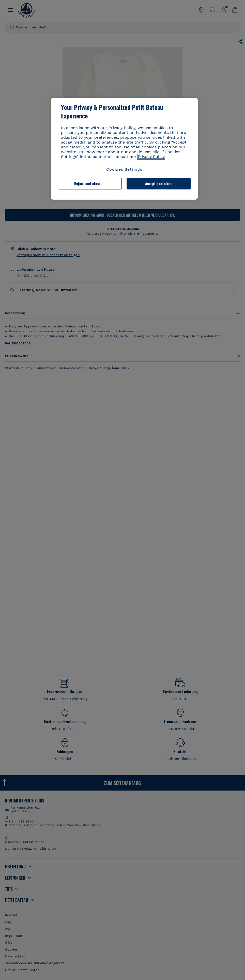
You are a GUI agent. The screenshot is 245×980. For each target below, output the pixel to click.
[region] (124, 149)
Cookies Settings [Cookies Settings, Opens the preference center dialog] (124, 169)
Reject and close (87, 183)
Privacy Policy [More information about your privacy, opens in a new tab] (151, 157)
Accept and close (159, 183)
